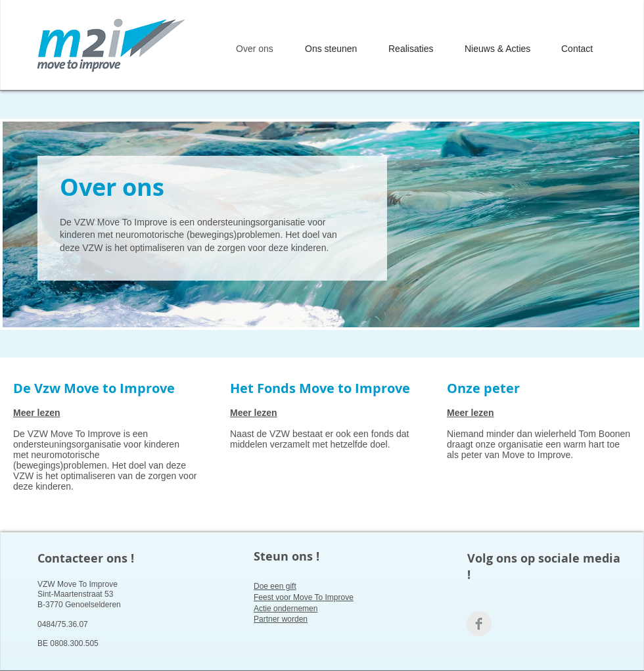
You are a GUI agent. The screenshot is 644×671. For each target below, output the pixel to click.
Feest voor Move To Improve (304, 597)
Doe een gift (275, 586)
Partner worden (281, 619)
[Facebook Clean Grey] (479, 624)
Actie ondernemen (286, 609)
